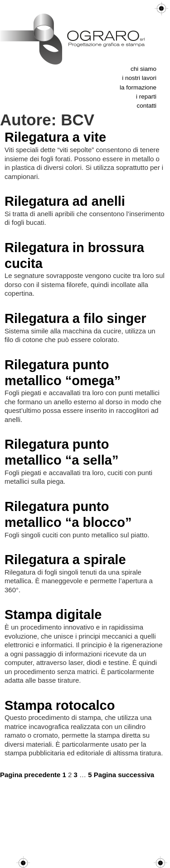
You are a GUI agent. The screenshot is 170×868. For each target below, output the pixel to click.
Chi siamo (143, 69)
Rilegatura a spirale (65, 560)
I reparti (146, 97)
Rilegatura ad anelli (65, 201)
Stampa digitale (53, 615)
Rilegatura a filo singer (75, 318)
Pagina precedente (30, 775)
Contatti (146, 106)
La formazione (138, 87)
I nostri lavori (139, 78)
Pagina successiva (124, 775)
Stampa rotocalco (60, 705)
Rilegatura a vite (55, 137)
